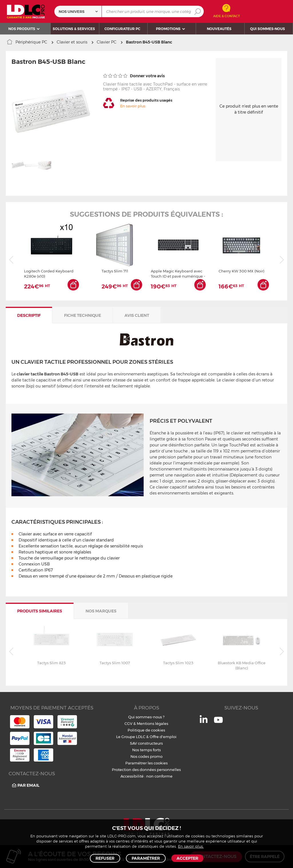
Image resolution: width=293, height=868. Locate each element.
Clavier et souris (72, 42)
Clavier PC (107, 42)
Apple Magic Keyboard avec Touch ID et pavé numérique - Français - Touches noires (178, 274)
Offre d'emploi (163, 737)
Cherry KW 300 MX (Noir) (241, 271)
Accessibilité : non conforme (146, 776)
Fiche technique (83, 315)
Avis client (137, 315)
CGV (128, 723)
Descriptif (29, 315)
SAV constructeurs (146, 743)
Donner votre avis (134, 76)
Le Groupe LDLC (131, 737)
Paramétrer (146, 858)
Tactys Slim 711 (115, 271)
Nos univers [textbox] (72, 11)
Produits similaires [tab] (40, 611)
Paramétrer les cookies (146, 763)
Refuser (105, 858)
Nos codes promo (146, 756)
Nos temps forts (146, 750)
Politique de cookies (146, 730)
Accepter (187, 858)
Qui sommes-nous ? (146, 717)
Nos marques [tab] (101, 611)
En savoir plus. (191, 847)
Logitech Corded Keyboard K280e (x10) (49, 274)
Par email (25, 785)
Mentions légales (153, 723)
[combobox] (78, 11)
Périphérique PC (31, 42)
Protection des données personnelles (146, 770)
